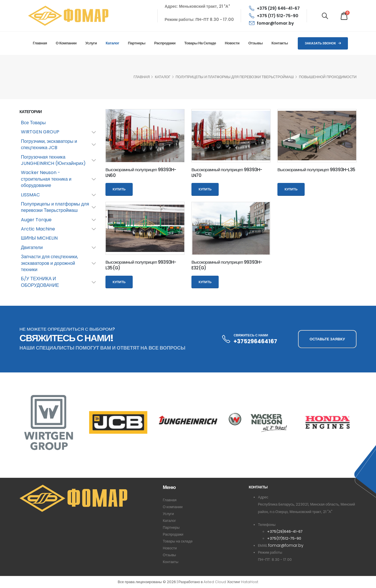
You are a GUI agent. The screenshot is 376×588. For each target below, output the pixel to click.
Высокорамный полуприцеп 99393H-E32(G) (227, 265)
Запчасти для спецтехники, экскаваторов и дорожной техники (49, 263)
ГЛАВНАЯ (142, 77)
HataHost (250, 582)
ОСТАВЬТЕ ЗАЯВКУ (327, 339)
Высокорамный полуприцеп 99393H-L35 (316, 170)
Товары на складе (200, 43)
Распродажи (165, 43)
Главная (40, 43)
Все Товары (33, 123)
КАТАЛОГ (162, 77)
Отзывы (255, 43)
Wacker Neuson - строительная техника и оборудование (46, 179)
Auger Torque (36, 220)
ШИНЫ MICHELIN (39, 238)
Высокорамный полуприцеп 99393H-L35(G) (141, 265)
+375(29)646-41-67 (285, 531)
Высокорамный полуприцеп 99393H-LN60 (141, 172)
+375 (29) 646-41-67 (274, 8)
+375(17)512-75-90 (284, 538)
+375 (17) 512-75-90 (274, 16)
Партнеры (137, 43)
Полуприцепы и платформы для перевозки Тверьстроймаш (235, 77)
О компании (66, 43)
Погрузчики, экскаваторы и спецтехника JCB (49, 144)
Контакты (280, 43)
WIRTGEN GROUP (40, 132)
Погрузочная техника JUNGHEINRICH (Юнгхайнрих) (53, 160)
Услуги (91, 43)
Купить (119, 189)
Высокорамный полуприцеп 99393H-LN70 (227, 172)
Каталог (112, 43)
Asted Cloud (215, 582)
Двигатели (32, 247)
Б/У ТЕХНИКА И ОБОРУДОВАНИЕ (40, 282)
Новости (232, 43)
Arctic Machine (38, 229)
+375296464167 (255, 341)
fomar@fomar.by (271, 23)
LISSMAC (30, 195)
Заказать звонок (323, 43)
